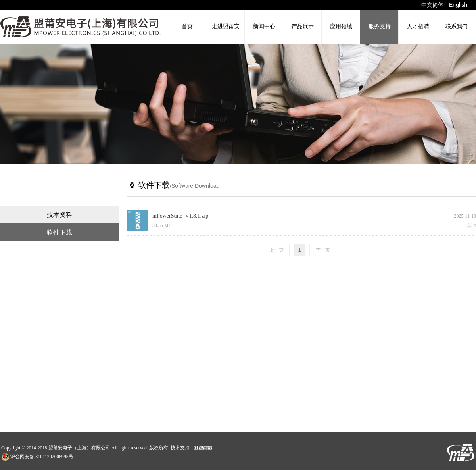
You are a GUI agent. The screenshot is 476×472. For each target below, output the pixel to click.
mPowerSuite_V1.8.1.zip (180, 216)
